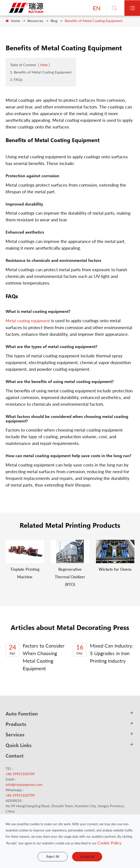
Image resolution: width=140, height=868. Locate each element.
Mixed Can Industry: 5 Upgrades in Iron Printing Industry (103, 653)
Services (15, 734)
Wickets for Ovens (115, 569)
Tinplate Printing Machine (25, 573)
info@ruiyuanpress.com (24, 784)
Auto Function (22, 713)
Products (16, 724)
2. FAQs (16, 79)
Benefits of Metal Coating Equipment (94, 21)
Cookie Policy (109, 843)
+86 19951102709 (20, 774)
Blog (54, 21)
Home (15, 21)
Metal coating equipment (28, 321)
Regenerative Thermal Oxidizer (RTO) (70, 577)
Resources (35, 21)
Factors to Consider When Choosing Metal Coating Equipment (35, 657)
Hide (44, 65)
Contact (15, 756)
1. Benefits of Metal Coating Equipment (41, 72)
